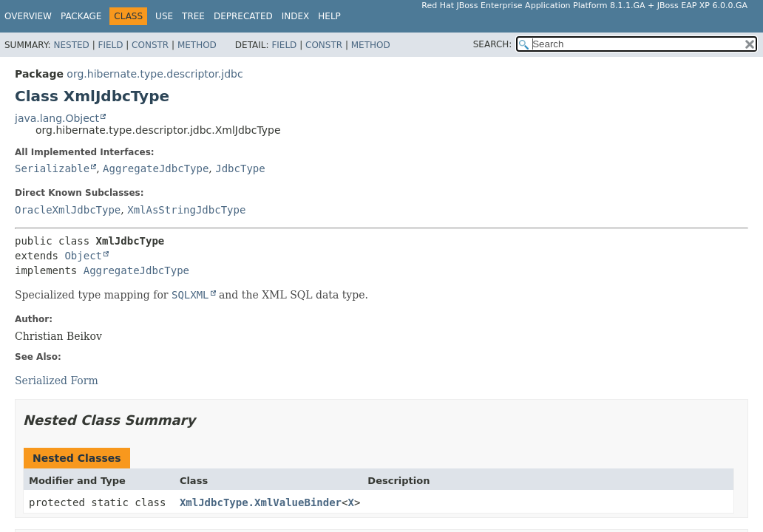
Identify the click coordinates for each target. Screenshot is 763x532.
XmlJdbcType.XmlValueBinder (261, 502)
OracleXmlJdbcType (68, 210)
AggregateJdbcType (156, 168)
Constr (150, 45)
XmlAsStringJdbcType (186, 210)
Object (83, 256)
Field (110, 45)
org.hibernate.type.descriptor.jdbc (155, 74)
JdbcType (240, 168)
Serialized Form (57, 381)
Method (197, 45)
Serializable (52, 168)
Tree (193, 16)
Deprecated (243, 16)
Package (81, 16)
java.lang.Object (57, 118)
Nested (71, 45)
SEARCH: (493, 44)
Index (296, 16)
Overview (28, 16)
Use (164, 16)
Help (329, 16)
